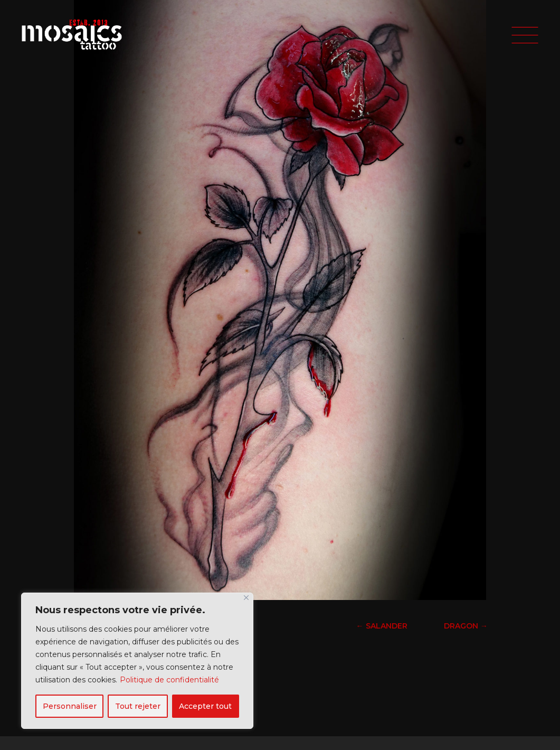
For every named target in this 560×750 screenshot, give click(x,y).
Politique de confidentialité (169, 680)
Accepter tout (205, 706)
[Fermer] (246, 598)
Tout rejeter (138, 706)
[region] (137, 661)
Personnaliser (70, 706)
